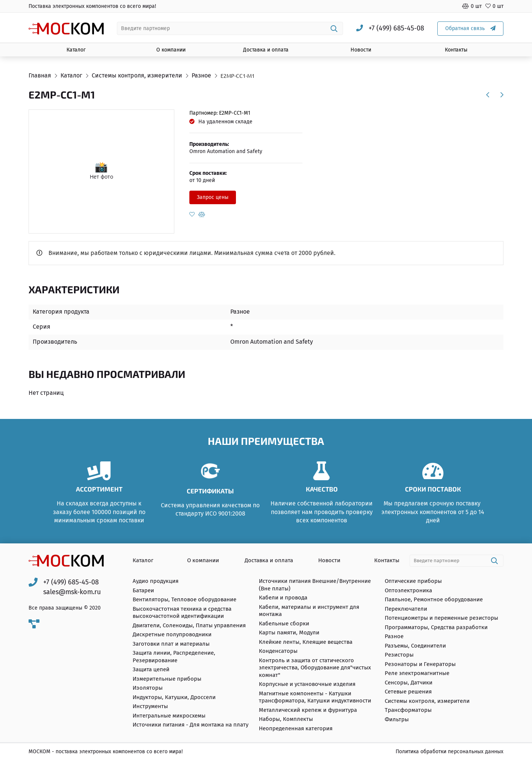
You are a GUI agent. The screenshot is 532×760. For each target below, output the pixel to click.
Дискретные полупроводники (172, 635)
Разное (394, 637)
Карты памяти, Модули (289, 633)
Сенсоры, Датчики (409, 683)
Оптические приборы (413, 581)
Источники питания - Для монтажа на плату (190, 725)
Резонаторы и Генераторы (420, 664)
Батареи (143, 590)
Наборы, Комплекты (286, 719)
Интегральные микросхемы (169, 716)
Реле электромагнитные (417, 674)
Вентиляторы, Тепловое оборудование (184, 600)
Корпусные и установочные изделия (307, 684)
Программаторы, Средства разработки (436, 627)
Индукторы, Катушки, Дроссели (174, 697)
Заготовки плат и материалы (171, 644)
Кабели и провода (283, 598)
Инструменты (150, 707)
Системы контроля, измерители (427, 701)
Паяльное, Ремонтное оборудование (434, 600)
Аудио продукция (156, 581)
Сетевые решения (408, 692)
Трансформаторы (408, 710)
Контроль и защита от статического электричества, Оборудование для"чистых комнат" (315, 668)
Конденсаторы (278, 651)
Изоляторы (148, 688)
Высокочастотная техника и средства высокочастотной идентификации (182, 613)
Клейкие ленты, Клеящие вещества (306, 642)
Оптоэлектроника (408, 590)
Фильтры (397, 719)
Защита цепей (151, 670)
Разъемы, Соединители (415, 646)
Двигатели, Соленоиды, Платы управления (189, 625)
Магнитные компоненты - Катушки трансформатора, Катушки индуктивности (315, 697)
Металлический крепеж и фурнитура (308, 710)
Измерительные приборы (167, 679)
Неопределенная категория (296, 728)
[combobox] (230, 28)
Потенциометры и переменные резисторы (441, 618)
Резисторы (399, 655)
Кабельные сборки (284, 623)
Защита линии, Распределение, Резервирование (174, 657)
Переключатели (406, 609)
